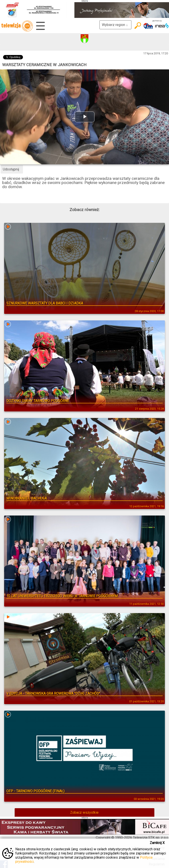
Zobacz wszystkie (84, 812)
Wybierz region (115, 25)
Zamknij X (157, 843)
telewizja (17, 26)
